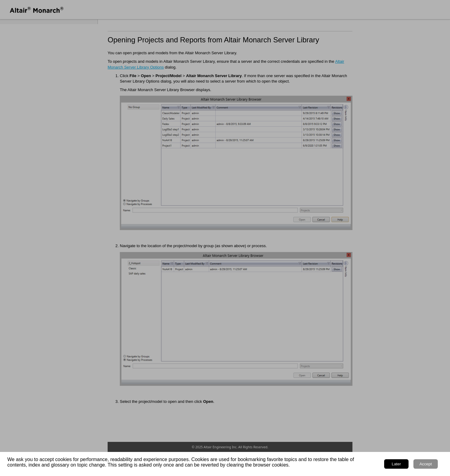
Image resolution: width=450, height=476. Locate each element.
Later (396, 464)
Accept (426, 464)
